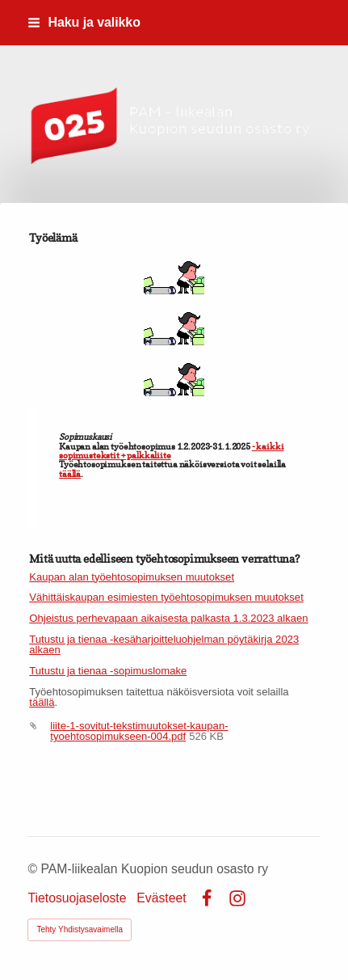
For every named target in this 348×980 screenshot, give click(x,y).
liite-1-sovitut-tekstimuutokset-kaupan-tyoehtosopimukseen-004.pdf (139, 731)
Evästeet (161, 898)
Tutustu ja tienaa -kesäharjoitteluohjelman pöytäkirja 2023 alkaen (164, 644)
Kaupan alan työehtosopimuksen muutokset (132, 577)
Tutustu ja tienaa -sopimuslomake (108, 671)
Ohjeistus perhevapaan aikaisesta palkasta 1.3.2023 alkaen (168, 618)
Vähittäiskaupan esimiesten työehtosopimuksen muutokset (166, 597)
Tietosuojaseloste (77, 898)
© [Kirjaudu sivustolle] (34, 869)
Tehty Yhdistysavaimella (80, 929)
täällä (70, 474)
